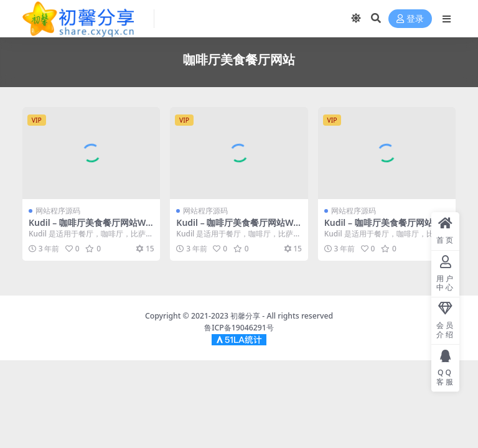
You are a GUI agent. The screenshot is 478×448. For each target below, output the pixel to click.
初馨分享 (245, 316)
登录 (410, 19)
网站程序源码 (58, 211)
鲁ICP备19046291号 (239, 328)
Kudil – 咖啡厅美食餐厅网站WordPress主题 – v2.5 (90, 228)
